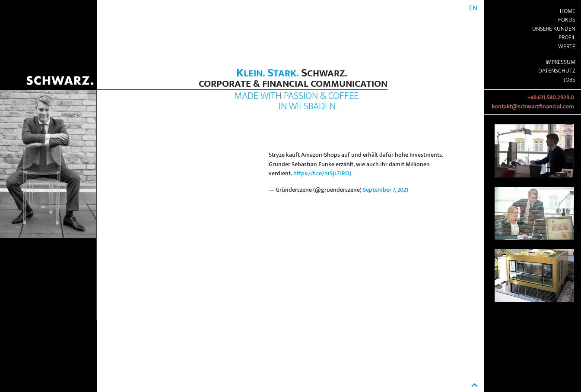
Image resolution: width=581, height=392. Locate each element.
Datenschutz (557, 71)
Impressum (560, 62)
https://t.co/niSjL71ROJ (322, 174)
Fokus (567, 20)
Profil (567, 38)
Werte (567, 47)
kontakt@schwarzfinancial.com (533, 107)
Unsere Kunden (554, 29)
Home (568, 11)
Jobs (570, 80)
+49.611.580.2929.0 (551, 98)
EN (473, 8)
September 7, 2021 (386, 190)
